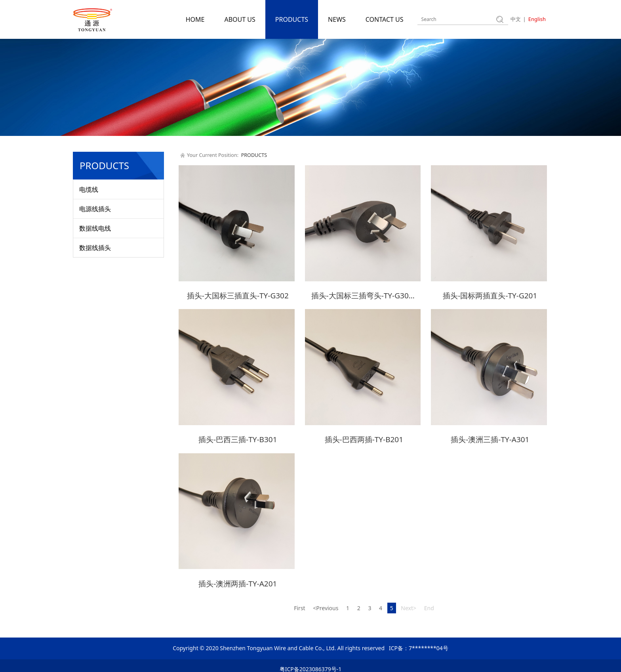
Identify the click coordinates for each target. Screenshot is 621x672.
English (537, 19)
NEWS (337, 19)
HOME (195, 19)
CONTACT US (385, 19)
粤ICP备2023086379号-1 (311, 662)
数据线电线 (95, 228)
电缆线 (89, 189)
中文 (516, 19)
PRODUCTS (292, 19)
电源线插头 (95, 209)
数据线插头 (95, 248)
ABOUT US (240, 19)
